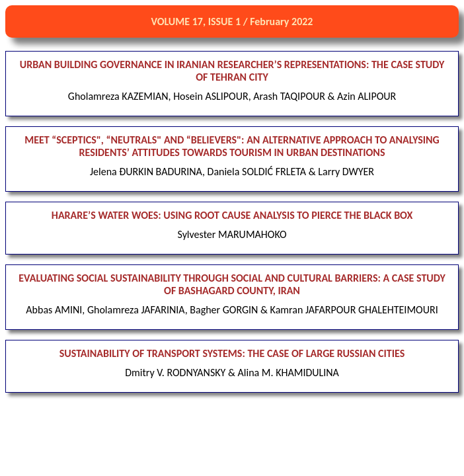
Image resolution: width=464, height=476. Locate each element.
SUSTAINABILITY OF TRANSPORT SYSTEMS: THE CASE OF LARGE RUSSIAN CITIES (232, 353)
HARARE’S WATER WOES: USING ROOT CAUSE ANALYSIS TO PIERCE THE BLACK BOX (232, 215)
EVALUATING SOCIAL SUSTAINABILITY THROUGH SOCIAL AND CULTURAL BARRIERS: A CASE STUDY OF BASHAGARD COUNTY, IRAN (232, 284)
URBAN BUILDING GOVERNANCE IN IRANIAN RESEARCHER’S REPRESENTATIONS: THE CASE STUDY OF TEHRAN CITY (232, 71)
